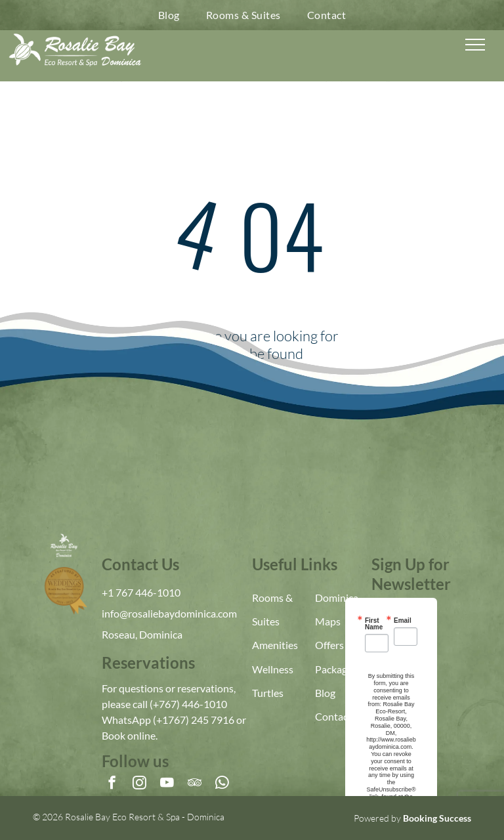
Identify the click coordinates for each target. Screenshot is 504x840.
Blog (325, 693)
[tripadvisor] (195, 784)
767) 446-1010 (193, 704)
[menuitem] (169, 15)
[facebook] (112, 784)
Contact (333, 716)
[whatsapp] (222, 784)
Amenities (275, 645)
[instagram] (139, 784)
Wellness (273, 669)
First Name (374, 624)
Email (403, 621)
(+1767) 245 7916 (194, 720)
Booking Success (437, 818)
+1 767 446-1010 (141, 592)
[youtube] (167, 784)
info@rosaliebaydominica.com (169, 613)
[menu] (475, 45)
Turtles (268, 693)
